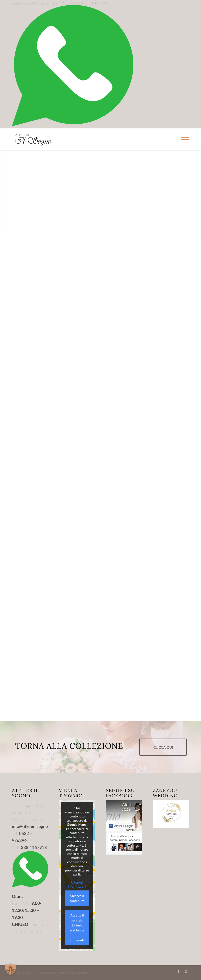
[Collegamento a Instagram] (186, 971)
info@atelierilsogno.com (34, 826)
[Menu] (183, 139)
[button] (10, 970)
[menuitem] (183, 139)
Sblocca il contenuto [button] (77, 898)
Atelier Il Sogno (136, 805)
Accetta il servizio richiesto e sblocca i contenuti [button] (77, 928)
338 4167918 (34, 847)
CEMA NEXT (95, 973)
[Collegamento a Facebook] (178, 971)
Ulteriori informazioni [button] (77, 884)
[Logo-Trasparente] (33, 139)
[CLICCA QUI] (163, 747)
